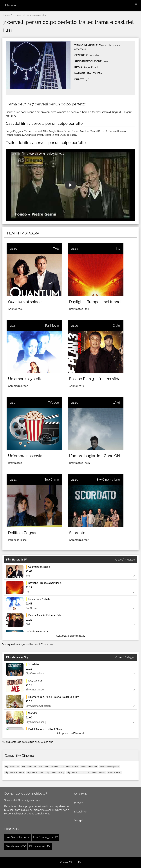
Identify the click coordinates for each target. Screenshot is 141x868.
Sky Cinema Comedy (55, 772)
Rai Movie (52, 326)
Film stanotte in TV (40, 846)
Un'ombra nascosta (25, 456)
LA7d (116, 403)
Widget (79, 820)
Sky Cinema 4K (114, 772)
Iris (118, 249)
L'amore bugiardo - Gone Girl (95, 456)
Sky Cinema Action (89, 767)
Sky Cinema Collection (49, 767)
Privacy (79, 803)
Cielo (116, 326)
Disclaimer (80, 812)
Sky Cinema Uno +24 (76, 772)
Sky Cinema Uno (108, 480)
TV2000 (53, 403)
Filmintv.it (11, 5)
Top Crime (52, 480)
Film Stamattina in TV (18, 837)
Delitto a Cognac (23, 533)
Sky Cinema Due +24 (96, 772)
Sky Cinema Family (70, 767)
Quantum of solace (25, 302)
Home (6, 15)
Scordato (77, 533)
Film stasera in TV (16, 846)
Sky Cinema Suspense (109, 767)
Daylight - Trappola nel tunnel (95, 302)
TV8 (56, 249)
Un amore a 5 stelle (25, 379)
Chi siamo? (81, 794)
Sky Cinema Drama (35, 772)
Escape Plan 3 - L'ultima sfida (95, 379)
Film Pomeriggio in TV (45, 837)
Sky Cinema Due (29, 767)
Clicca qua (47, 644)
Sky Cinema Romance (15, 772)
